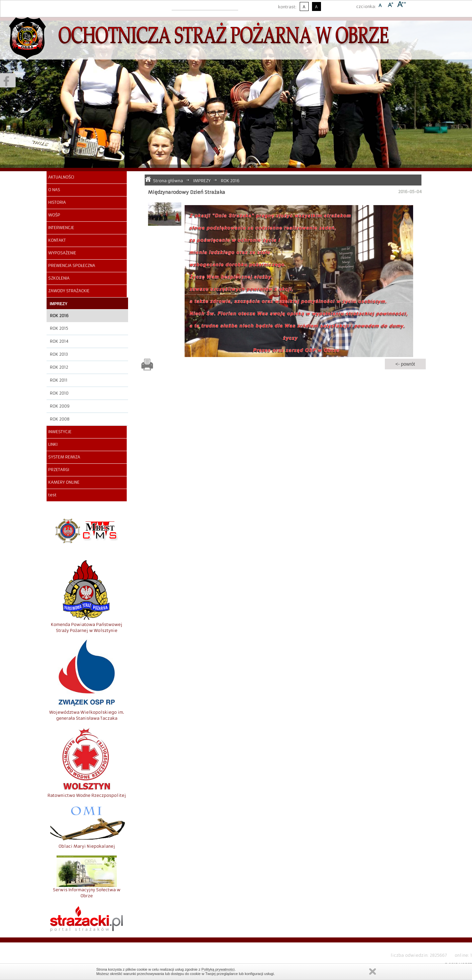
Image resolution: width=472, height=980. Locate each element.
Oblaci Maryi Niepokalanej (87, 846)
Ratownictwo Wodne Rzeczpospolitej (87, 795)
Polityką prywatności (218, 969)
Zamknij (373, 972)
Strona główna (168, 181)
